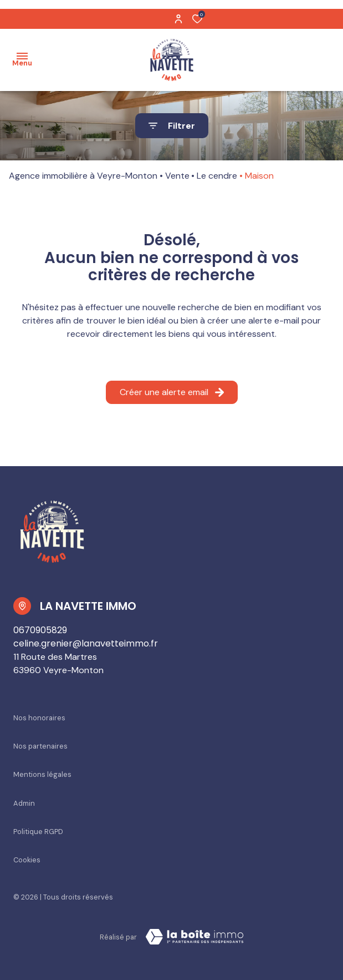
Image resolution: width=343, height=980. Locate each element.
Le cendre (217, 176)
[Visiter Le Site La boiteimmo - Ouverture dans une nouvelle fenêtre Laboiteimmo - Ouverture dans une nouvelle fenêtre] (194, 937)
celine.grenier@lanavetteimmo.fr (86, 643)
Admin (24, 803)
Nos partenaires (40, 746)
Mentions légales (42, 774)
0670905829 (40, 630)
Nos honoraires (39, 718)
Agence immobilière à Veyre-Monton (83, 176)
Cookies (27, 860)
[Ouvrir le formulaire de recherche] (172, 126)
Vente (177, 176)
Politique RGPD (38, 832)
